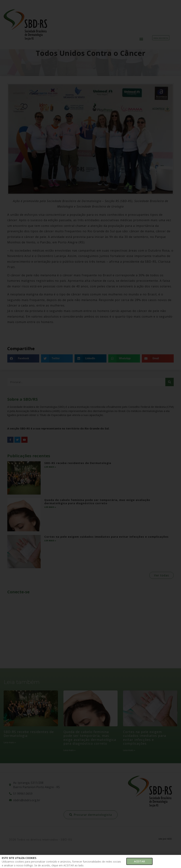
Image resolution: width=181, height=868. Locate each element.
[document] (90, 434)
